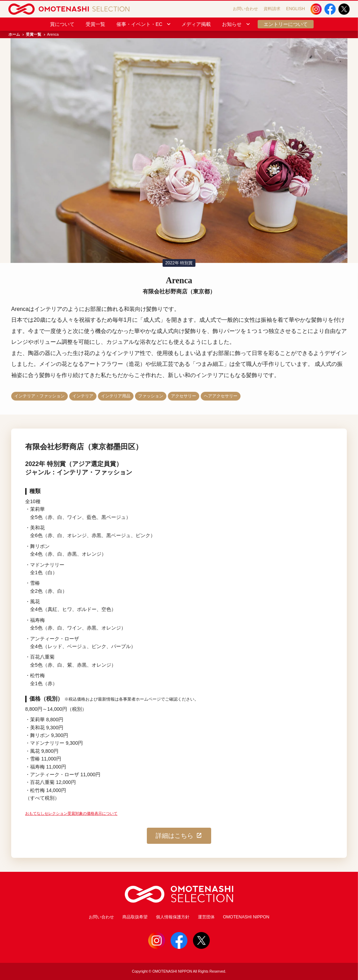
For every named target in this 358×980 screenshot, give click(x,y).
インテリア (83, 396)
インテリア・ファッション (40, 396)
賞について (62, 24)
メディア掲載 (196, 24)
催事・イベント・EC (144, 24)
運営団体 (206, 917)
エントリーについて (286, 24)
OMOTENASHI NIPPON (246, 917)
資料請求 (272, 9)
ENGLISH (295, 9)
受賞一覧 (95, 24)
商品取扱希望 (135, 917)
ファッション (151, 396)
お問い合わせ (245, 9)
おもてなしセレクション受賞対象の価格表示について (71, 813)
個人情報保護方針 (173, 917)
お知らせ (236, 24)
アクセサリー (184, 396)
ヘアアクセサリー (221, 396)
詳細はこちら (179, 836)
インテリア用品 (116, 396)
